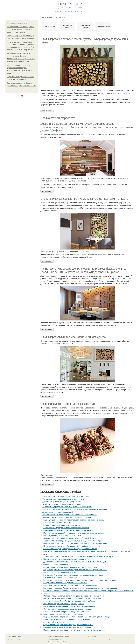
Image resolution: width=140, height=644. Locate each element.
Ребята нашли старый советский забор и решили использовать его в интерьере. (75, 509)
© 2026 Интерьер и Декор (14, 637)
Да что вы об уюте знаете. (54, 622)
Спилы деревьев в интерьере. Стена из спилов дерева (73, 337)
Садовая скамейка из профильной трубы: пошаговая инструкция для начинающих (77, 617)
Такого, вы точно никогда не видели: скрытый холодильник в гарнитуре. (73, 541)
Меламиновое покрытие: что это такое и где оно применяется (68, 627)
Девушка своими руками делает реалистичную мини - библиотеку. (70, 567)
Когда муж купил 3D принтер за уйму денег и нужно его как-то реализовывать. (75, 570)
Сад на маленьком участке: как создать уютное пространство (68, 625)
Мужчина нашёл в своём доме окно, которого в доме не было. (69, 530)
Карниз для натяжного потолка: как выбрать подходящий (67, 619)
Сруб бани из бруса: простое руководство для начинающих (67, 609)
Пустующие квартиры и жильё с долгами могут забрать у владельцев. (72, 546)
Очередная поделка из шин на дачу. (58, 564)
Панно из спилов (103, 26)
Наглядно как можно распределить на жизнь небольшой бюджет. (70, 538)
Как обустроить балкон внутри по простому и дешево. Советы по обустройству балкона (21, 29)
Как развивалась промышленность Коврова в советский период (69, 606)
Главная (59, 12)
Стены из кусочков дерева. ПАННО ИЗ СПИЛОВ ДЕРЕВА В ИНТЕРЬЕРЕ (84, 199)
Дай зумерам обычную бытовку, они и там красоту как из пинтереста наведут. (75, 562)
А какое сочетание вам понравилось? (58, 512)
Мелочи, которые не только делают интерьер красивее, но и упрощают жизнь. (75, 596)
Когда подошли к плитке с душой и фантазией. (62, 536)
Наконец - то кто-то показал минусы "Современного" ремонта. (68, 517)
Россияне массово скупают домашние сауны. (62, 525)
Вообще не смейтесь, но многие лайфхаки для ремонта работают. (70, 585)
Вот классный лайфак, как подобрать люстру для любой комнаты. (70, 549)
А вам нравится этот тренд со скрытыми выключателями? (66, 496)
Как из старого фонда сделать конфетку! (60, 572)
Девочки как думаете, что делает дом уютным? (62, 502)
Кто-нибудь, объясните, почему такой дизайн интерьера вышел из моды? (73, 575)
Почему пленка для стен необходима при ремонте (64, 604)
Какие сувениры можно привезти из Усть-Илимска (64, 614)
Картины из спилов (85, 26)
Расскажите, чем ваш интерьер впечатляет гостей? (63, 499)
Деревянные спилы (67, 26)
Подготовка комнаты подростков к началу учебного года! (66, 559)
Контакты (50, 637)
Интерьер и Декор (70, 4)
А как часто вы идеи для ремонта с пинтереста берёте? (66, 528)
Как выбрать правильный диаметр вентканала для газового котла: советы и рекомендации (80, 588)
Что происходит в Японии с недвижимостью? (62, 578)
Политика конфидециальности (55, 639)
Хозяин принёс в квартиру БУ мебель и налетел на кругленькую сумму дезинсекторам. (79, 557)
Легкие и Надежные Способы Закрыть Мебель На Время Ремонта (70, 601)
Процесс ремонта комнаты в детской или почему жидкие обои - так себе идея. (75, 543)
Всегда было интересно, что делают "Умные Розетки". (65, 583)
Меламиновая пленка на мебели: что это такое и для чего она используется (74, 630)
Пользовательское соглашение (61, 637)
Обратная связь (92, 637)
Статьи (78, 12)
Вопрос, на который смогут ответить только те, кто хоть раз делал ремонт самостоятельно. (80, 580)
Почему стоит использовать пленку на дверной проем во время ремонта (73, 599)
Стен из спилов (49, 26)
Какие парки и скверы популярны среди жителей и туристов (68, 612)
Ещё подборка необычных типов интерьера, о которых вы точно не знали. (74, 520)
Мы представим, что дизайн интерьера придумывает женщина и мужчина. (74, 533)
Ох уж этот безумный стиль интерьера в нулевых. (63, 504)
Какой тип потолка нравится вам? (57, 523)
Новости (69, 12)
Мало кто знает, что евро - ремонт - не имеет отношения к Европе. (70, 515)
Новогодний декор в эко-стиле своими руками (68, 404)
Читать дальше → (47, 111)
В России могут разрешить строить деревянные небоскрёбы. (67, 507)
